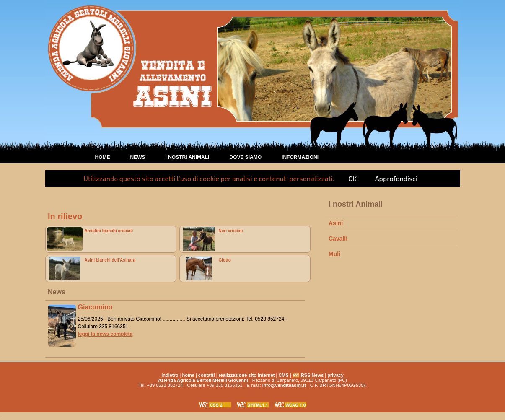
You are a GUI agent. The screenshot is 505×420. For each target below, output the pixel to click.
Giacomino (95, 307)
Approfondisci (396, 178)
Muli (334, 254)
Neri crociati (231, 231)
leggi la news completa (105, 334)
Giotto (225, 260)
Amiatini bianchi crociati (109, 231)
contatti (207, 375)
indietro (170, 375)
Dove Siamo (245, 157)
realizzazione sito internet (247, 375)
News (138, 157)
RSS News (312, 375)
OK (352, 178)
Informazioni (300, 157)
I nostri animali (188, 157)
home (103, 157)
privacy (335, 375)
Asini (336, 223)
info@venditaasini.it (284, 385)
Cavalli (338, 239)
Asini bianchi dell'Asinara (110, 260)
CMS (283, 375)
